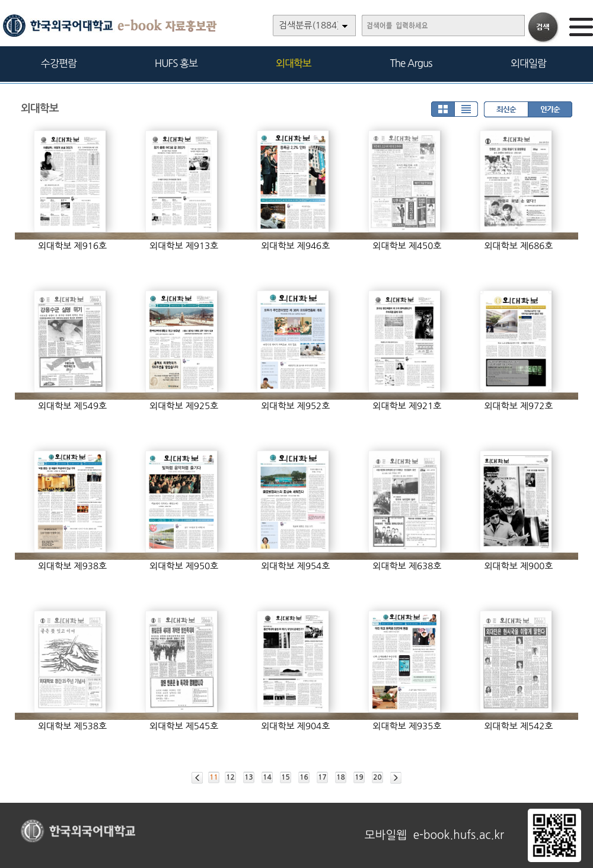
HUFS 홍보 (176, 63)
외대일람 (528, 63)
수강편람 (59, 63)
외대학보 (294, 63)
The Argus (411, 63)
